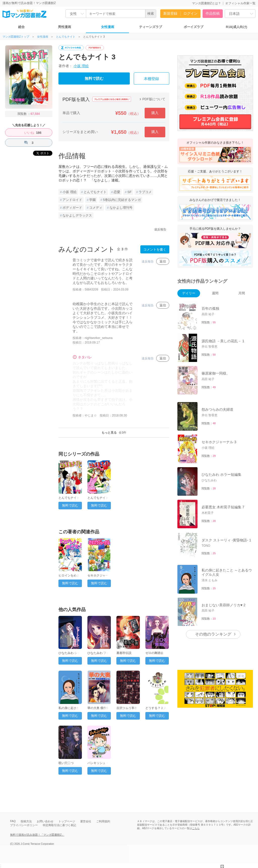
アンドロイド (72, 200)
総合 (21, 27)
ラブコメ (145, 192)
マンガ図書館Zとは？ (206, 3)
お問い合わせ (45, 821)
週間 (215, 293)
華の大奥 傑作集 (98, 708)
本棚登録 (151, 79)
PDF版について (152, 99)
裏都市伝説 (124, 653)
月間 (242, 293)
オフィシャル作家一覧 (240, 3)
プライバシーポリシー (24, 825)
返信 (163, 261)
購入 (155, 113)
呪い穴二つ (66, 763)
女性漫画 (108, 27)
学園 (92, 200)
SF (130, 192)
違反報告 (160, 229)
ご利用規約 (103, 821)
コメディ (96, 208)
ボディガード (72, 208)
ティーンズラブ (151, 27)
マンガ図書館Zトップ (16, 37)
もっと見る (114, 433)
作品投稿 (213, 13)
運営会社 (86, 821)
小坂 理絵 (81, 66)
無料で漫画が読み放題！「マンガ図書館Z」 (37, 835)
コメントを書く (155, 249)
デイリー (189, 293)
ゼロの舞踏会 (154, 653)
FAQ (13, 821)
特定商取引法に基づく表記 (59, 825)
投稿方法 (26, 821)
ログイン (190, 13)
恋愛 (117, 192)
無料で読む (94, 78)
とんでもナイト (66, 37)
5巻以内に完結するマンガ (122, 200)
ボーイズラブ (193, 27)
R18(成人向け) (236, 27)
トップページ (67, 821)
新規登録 (170, 13)
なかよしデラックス (77, 215)
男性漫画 (64, 27)
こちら (196, 828)
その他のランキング (213, 634)
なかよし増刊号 (121, 208)
